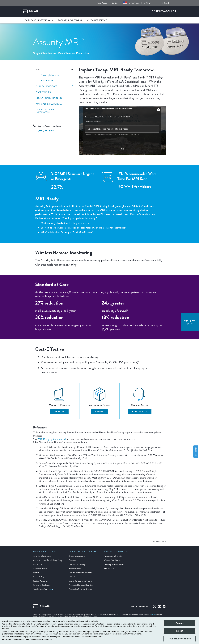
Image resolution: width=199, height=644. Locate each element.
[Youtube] (159, 607)
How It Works (47, 81)
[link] (45, 552)
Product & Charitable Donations (81, 585)
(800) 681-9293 (46, 131)
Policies (36, 573)
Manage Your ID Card (113, 560)
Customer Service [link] (97, 20)
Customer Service (40, 568)
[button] (162, 3)
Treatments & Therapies (113, 556)
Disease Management (77, 556)
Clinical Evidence (47, 86)
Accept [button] (180, 623)
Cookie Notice (17, 640)
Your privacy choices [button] (180, 639)
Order (99, 412)
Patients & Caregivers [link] (70, 20)
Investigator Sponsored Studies (80, 581)
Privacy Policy (39, 577)
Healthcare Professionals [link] (38, 20)
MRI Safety (73, 577)
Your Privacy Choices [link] (43, 589)
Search (59, 412)
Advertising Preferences (42, 556)
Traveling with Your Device (114, 564)
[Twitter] (154, 607)
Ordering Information (50, 75)
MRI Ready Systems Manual (52, 439)
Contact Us (140, 412)
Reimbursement (75, 568)
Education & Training (49, 98)
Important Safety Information (46, 111)
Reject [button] (180, 631)
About (40, 70)
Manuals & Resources (49, 104)
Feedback (196, 451)
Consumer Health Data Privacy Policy (48, 560)
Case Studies (43, 92)
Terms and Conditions (42, 585)
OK (122, 149)
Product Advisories (40, 581)
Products (72, 560)
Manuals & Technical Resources (80, 573)
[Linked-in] (164, 607)
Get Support (109, 568)
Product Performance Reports (80, 589)
